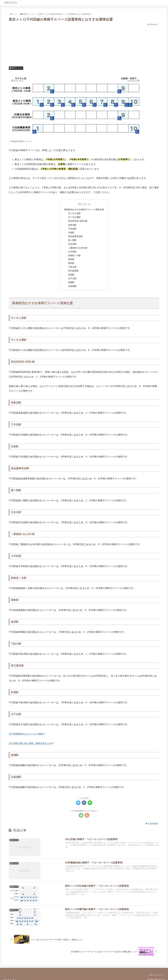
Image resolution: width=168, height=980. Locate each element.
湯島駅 (71, 259)
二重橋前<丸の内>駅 (78, 248)
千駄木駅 (72, 267)
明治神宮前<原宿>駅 (78, 221)
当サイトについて (156, 975)
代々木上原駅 (75, 213)
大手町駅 (72, 252)
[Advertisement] (84, 46)
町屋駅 (71, 275)
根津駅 (71, 263)
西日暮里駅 (73, 271)
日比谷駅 (72, 244)
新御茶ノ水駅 (75, 255)
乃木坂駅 (72, 229)
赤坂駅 (71, 232)
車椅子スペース (16, 68)
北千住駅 (72, 278)
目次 (80, 204)
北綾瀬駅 (72, 286)
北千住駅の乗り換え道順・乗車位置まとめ (32, 743)
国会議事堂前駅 (76, 236)
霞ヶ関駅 (72, 240)
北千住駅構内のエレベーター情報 (28, 734)
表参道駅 (72, 225)
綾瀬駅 (71, 282)
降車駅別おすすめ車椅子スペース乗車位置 (84, 209)
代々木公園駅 (75, 217)
